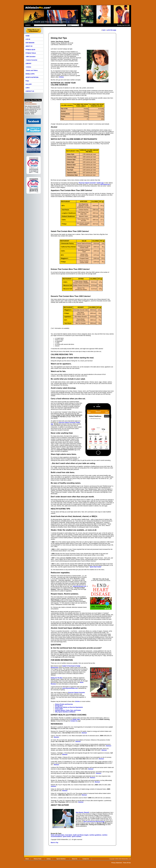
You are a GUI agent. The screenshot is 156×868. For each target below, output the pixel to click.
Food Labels (59, 709)
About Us (75, 859)
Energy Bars (59, 706)
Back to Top (54, 843)
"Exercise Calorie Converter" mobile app (91, 183)
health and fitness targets (81, 835)
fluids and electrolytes (58, 835)
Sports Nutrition (61, 859)
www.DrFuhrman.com (80, 586)
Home (27, 859)
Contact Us (74, 721)
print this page (112, 30)
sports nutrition (77, 837)
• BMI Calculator (31, 57)
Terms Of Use (127, 863)
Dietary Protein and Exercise (64, 704)
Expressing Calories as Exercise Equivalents (69, 707)
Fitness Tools (38, 859)
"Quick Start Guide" (95, 567)
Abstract (84, 733)
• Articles (28, 67)
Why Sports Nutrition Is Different (65, 712)
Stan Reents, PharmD (82, 812)
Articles (77, 701)
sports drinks (67, 837)
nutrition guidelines (95, 835)
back (104, 30)
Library (49, 859)
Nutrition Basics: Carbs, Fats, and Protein (68, 710)
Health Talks (76, 719)
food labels (69, 835)
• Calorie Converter (31, 60)
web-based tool (105, 184)
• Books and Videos (32, 70)
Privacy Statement (117, 863)
